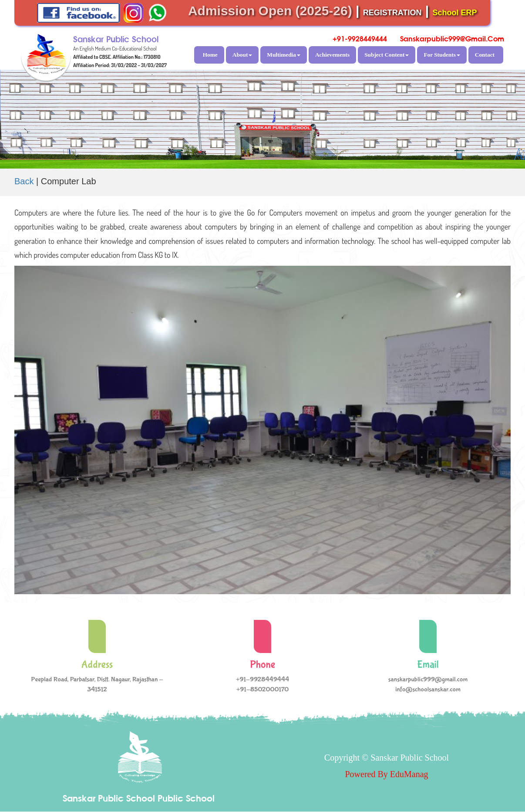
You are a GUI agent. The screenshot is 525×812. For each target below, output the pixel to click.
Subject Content (387, 55)
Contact (485, 55)
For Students (442, 55)
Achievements (332, 55)
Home (210, 55)
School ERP (455, 13)
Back (24, 181)
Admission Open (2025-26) (270, 11)
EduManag (409, 774)
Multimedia (284, 55)
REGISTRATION (392, 13)
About (242, 55)
